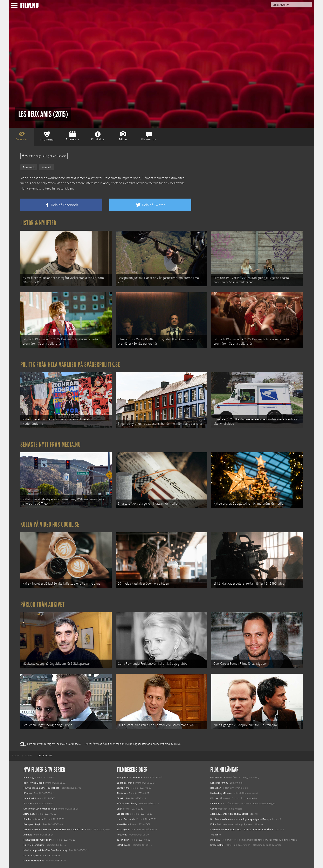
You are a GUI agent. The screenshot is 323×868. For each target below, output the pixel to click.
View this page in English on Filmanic (44, 156)
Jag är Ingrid (123, 788)
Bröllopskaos (124, 814)
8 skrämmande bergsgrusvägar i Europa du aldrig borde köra (242, 829)
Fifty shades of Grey (127, 804)
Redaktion (216, 788)
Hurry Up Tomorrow (34, 845)
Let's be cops (123, 845)
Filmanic (215, 804)
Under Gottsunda (126, 819)
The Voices (122, 793)
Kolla (213, 824)
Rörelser (28, 793)
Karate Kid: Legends (34, 861)
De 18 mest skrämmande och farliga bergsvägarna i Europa (240, 819)
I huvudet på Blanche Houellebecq (41, 788)
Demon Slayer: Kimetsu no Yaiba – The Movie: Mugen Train (54, 829)
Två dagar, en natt (126, 829)
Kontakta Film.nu (219, 783)
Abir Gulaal (29, 814)
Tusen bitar (123, 840)
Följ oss (214, 798)
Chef (119, 809)
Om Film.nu (216, 778)
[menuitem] (16, 756)
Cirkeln (121, 798)
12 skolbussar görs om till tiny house (229, 814)
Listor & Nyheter (38, 223)
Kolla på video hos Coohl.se (50, 524)
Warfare (28, 804)
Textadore (215, 835)
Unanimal (29, 798)
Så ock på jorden (125, 783)
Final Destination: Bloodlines (39, 840)
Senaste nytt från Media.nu (51, 445)
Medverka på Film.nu (221, 793)
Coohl (214, 809)
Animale (28, 835)
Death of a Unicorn (33, 819)
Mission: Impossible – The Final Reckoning (45, 850)
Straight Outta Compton (129, 778)
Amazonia (122, 835)
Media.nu (215, 840)
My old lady (123, 824)
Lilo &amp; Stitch (32, 855)
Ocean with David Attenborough (40, 809)
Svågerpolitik (217, 845)
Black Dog (29, 778)
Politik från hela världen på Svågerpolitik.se (70, 365)
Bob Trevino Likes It (34, 783)
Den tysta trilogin (32, 824)
